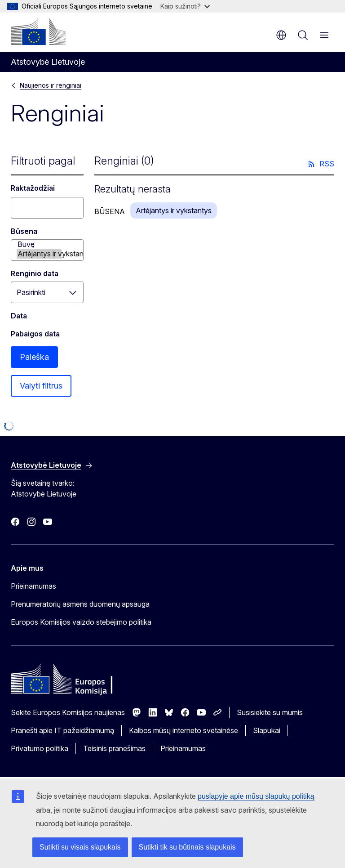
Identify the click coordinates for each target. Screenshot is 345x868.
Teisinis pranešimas (114, 748)
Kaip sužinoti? (185, 6)
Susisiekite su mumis (270, 712)
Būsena (24, 231)
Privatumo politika (40, 748)
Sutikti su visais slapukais (80, 847)
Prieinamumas (33, 586)
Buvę (39, 244)
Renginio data (35, 273)
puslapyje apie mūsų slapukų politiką (256, 796)
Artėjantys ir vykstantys (39, 254)
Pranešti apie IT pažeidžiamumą (62, 730)
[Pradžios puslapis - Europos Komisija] (38, 31)
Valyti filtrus (41, 386)
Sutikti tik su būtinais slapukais (187, 847)
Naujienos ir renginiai (51, 85)
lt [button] (281, 35)
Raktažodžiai (33, 188)
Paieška (34, 357)
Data (19, 316)
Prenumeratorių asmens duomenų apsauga (80, 604)
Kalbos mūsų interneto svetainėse (184, 730)
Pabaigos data (35, 334)
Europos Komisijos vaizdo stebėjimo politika (81, 622)
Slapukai (267, 730)
